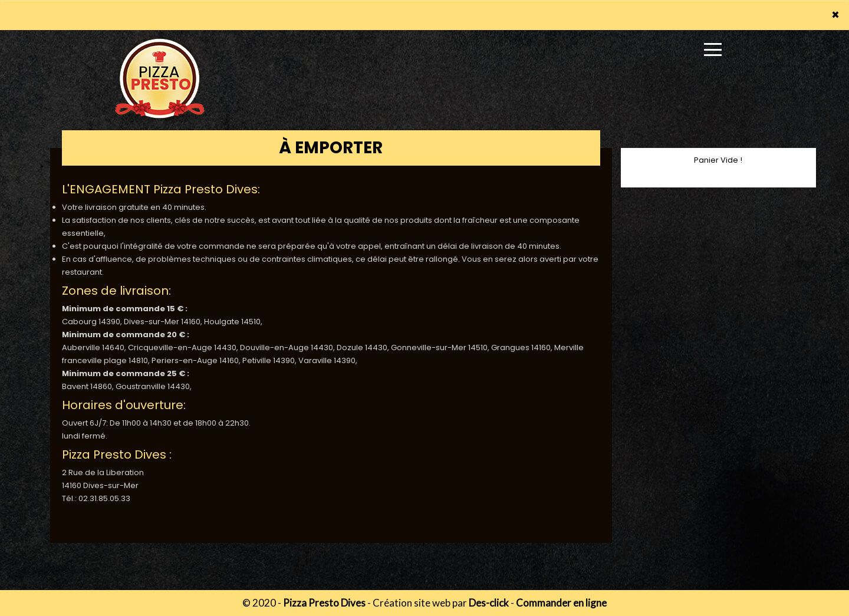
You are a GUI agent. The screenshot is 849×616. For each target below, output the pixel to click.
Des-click (489, 603)
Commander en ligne (561, 603)
